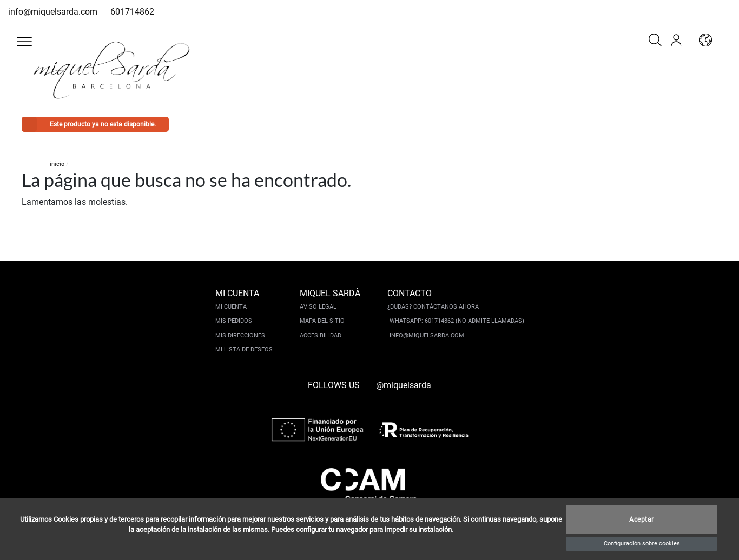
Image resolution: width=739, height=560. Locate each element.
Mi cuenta (231, 307)
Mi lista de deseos (244, 349)
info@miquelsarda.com (53, 12)
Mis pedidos (234, 321)
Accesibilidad (321, 335)
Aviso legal (318, 307)
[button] (24, 42)
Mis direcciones (240, 335)
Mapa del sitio (322, 321)
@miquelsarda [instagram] (404, 385)
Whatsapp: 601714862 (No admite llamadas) (457, 321)
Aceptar (642, 519)
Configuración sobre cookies (642, 544)
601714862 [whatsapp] (132, 12)
